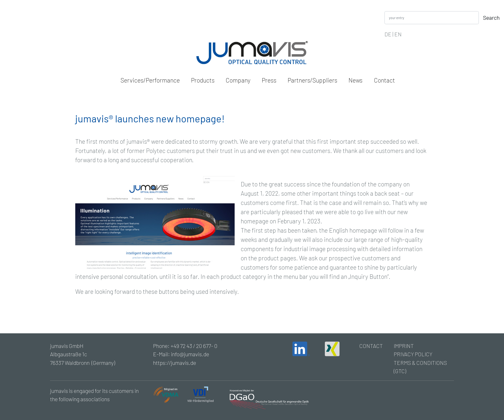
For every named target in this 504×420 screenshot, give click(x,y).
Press (269, 80)
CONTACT (371, 346)
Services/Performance (150, 80)
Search (491, 18)
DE (388, 34)
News (355, 80)
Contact (384, 80)
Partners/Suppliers (312, 80)
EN (398, 34)
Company (238, 80)
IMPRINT (404, 346)
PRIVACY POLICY (413, 354)
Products (203, 80)
